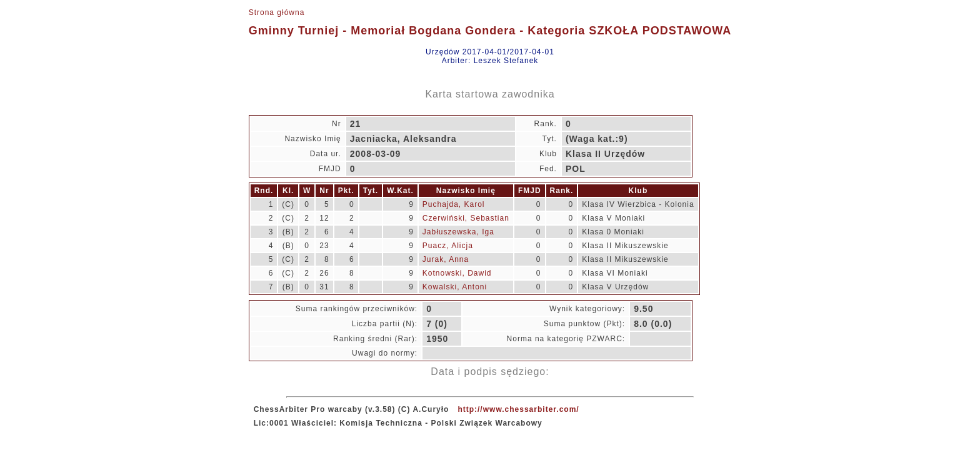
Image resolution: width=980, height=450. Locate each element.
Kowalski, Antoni (455, 287)
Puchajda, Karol (454, 204)
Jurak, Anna (446, 259)
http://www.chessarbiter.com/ (518, 409)
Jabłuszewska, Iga (458, 232)
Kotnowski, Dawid (457, 273)
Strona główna (277, 12)
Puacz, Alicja (448, 246)
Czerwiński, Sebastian (466, 218)
